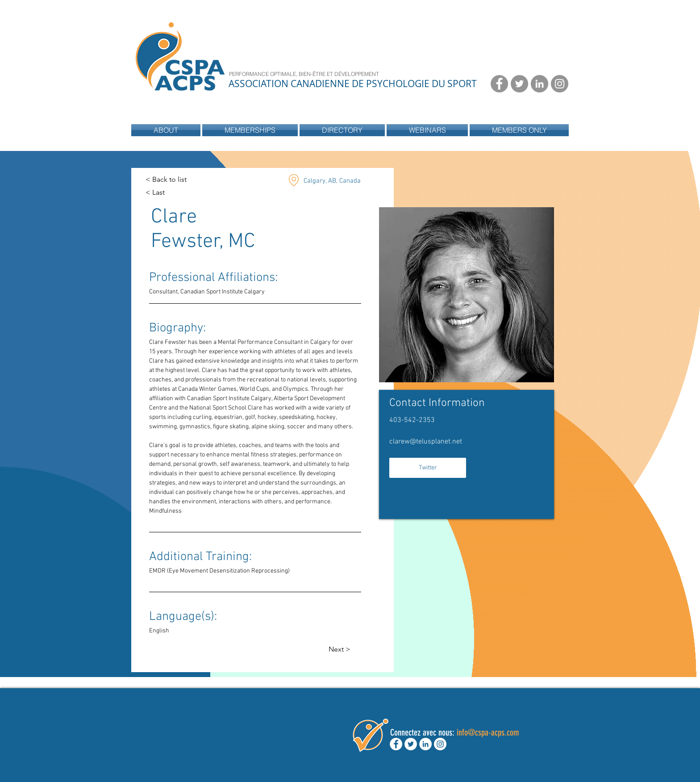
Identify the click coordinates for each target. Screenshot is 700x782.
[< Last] (163, 193)
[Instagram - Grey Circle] (560, 84)
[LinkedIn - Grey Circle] (540, 84)
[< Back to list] (166, 180)
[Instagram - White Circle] (440, 744)
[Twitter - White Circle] (411, 744)
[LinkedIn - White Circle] (425, 744)
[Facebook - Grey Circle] (499, 84)
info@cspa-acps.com (488, 732)
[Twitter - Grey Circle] (519, 84)
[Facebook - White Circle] (396, 744)
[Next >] (341, 650)
